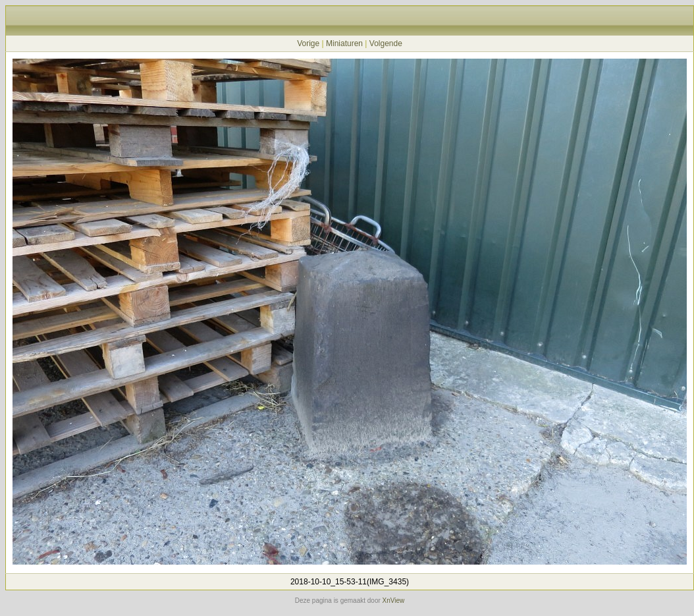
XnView (394, 601)
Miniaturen (344, 43)
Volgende (386, 43)
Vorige (308, 43)
